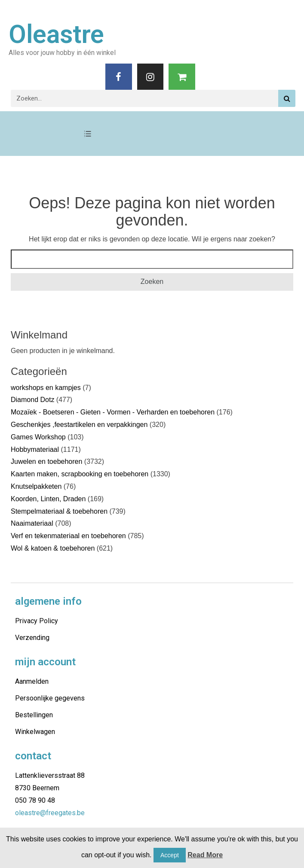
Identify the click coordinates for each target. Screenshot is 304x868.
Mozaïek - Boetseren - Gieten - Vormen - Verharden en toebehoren (113, 412)
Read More (205, 855)
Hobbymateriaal (35, 449)
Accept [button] (170, 855)
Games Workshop (38, 437)
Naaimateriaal (32, 523)
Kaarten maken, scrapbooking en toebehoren (80, 474)
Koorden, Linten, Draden (48, 499)
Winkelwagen (35, 732)
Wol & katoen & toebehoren (53, 548)
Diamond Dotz (32, 400)
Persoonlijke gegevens (50, 698)
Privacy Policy (37, 621)
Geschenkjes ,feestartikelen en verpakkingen (79, 425)
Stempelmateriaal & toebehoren (59, 511)
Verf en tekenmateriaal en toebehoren (68, 536)
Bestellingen (34, 715)
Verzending (32, 638)
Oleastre (56, 34)
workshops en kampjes (46, 388)
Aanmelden (32, 681)
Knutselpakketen (36, 486)
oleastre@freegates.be (50, 813)
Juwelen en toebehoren (46, 461)
